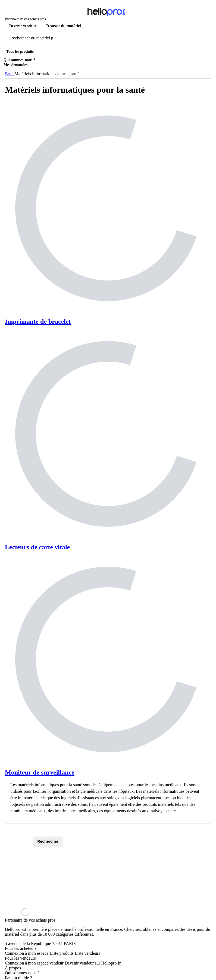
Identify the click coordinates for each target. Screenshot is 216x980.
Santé (10, 74)
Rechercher (48, 841)
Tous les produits (20, 52)
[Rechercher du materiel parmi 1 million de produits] (64, 39)
